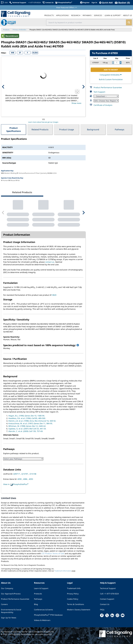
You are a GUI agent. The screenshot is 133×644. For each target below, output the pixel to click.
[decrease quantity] (113, 63)
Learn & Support (41, 588)
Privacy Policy (73, 594)
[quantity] (117, 63)
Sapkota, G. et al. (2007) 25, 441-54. (27, 429)
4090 (20, 479)
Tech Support (99, 92)
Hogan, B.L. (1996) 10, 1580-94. (27, 416)
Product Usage (67, 129)
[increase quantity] (121, 63)
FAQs (102, 610)
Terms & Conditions (76, 604)
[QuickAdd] (106, 3)
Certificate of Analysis (103, 105)
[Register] (85, 3)
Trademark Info (74, 588)
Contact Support (107, 599)
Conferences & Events (44, 610)
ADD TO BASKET (111, 70)
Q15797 (25, 474)
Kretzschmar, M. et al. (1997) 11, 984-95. (31, 423)
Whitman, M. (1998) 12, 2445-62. (27, 426)
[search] (129, 22)
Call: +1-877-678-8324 (109, 594)
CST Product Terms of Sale (53, 553)
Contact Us (105, 604)
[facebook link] (102, 615)
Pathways (120, 129)
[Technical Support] (18, 3)
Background (93, 129)
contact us (50, 262)
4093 (31, 479)
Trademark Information (63, 571)
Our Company (7, 588)
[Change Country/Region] (4, 3)
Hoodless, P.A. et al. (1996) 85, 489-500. (27, 418)
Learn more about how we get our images (43, 122)
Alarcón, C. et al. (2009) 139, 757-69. (26, 431)
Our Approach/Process (11, 594)
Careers (4, 604)
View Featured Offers (67, 7)
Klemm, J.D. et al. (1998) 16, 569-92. (32, 421)
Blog (36, 604)
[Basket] (122, 3)
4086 (25, 479)
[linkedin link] (112, 615)
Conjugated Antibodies (111, 75)
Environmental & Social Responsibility (11, 611)
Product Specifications (14, 129)
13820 (54, 295)
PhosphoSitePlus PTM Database (48, 615)
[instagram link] (117, 615)
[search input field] (86, 22)
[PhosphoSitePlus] (64, 3)
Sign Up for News (9, 618)
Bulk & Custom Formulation (111, 79)
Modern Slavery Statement (79, 610)
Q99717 (17, 474)
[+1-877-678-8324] (34, 3)
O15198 (33, 474)
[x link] (107, 615)
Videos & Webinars (42, 620)
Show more (76, 103)
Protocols (38, 594)
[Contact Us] (48, 3)
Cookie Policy (73, 599)
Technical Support (108, 588)
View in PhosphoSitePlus (16, 484)
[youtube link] (123, 615)
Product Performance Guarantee (108, 87)
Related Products (40, 129)
